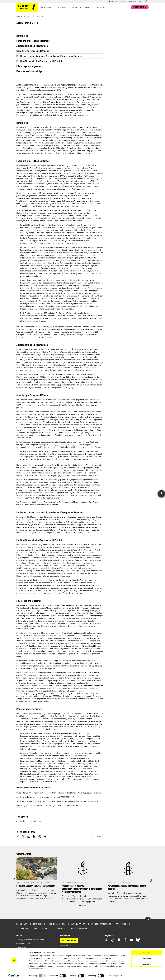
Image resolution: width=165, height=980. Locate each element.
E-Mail (29, 837)
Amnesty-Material (78, 924)
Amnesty (89, 7)
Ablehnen (147, 964)
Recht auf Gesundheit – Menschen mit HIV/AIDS (39, 61)
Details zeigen (114, 976)
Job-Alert (46, 928)
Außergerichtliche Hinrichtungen (32, 46)
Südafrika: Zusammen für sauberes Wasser (36, 886)
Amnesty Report (34, 821)
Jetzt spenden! (139, 7)
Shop (141, 1)
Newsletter (52, 924)
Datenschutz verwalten (101, 924)
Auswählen (147, 958)
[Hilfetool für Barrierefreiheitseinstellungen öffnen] (161, 494)
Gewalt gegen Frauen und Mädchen (33, 51)
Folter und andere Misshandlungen (33, 41)
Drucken (97, 837)
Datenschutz (61, 928)
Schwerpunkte (47, 7)
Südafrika (21, 821)
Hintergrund (22, 36)
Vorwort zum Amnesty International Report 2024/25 (127, 887)
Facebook (18, 837)
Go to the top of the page (148, 919)
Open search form (146, 1)
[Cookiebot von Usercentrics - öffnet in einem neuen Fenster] (14, 976)
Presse (123, 1)
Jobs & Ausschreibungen (27, 928)
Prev (14, 880)
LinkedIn (34, 837)
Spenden (100, 7)
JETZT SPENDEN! (68, 940)
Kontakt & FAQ (22, 924)
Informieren (62, 7)
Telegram (45, 837)
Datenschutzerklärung (38, 969)
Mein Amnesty (115, 1)
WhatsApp (40, 837)
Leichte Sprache (132, 1)
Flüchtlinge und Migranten (29, 66)
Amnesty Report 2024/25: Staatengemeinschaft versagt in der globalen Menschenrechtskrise (82, 889)
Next (151, 880)
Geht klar (147, 953)
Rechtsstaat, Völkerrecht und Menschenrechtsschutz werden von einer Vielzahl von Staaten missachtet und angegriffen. (82, 899)
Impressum (37, 924)
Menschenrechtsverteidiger (30, 71)
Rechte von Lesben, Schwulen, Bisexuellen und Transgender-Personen (50, 56)
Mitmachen (76, 7)
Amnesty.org (122, 924)
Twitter (23, 837)
